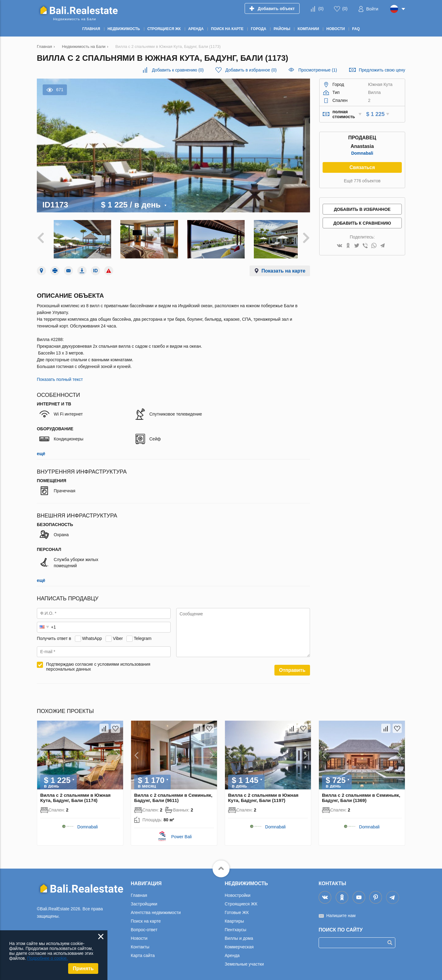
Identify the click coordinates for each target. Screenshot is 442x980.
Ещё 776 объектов (362, 181)
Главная (139, 892)
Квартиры (234, 918)
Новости (139, 935)
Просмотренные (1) (318, 70)
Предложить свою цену (382, 70)
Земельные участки (244, 961)
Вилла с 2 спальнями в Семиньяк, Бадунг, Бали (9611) (173, 795)
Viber (118, 635)
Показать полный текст (60, 376)
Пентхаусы (235, 927)
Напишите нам (341, 912)
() (321, 9)
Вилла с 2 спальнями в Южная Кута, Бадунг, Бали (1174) (75, 795)
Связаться (362, 167)
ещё (41, 451)
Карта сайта (143, 952)
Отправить (292, 667)
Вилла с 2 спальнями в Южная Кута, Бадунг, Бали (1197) (263, 795)
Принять (83, 968)
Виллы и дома (239, 935)
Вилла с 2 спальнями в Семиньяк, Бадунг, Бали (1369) (361, 795)
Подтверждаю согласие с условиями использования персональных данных (98, 664)
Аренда (232, 952)
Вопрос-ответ (144, 927)
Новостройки (238, 892)
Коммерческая (239, 944)
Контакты (140, 944)
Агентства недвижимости (156, 909)
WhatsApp (92, 635)
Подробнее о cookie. (47, 958)
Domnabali (362, 153)
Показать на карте (283, 268)
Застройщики (144, 901)
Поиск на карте (146, 918)
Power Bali (182, 834)
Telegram (143, 635)
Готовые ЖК (237, 909)
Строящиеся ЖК (241, 901)
